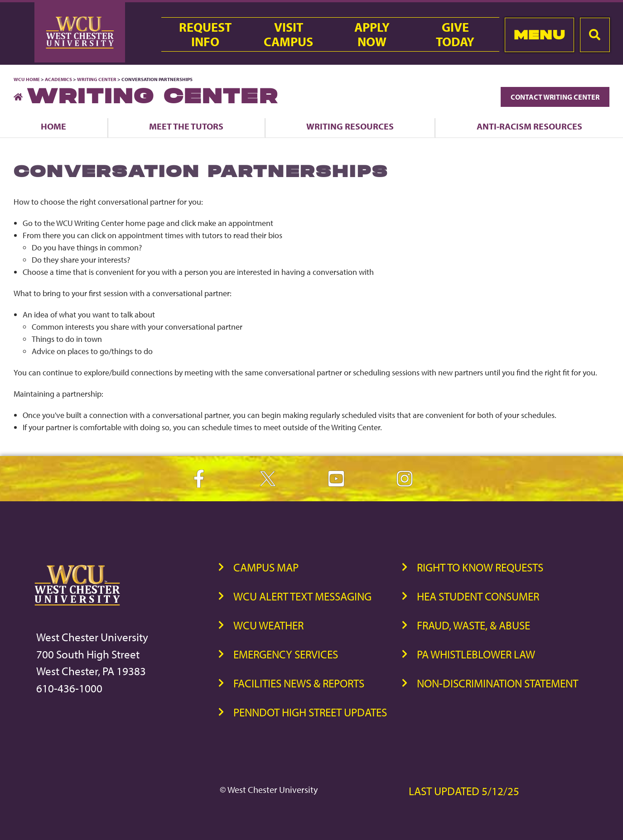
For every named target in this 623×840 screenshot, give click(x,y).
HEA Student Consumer (478, 596)
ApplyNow (372, 34)
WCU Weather (268, 625)
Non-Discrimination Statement (497, 683)
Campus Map (266, 567)
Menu (539, 35)
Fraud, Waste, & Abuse (473, 625)
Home (53, 126)
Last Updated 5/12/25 (464, 791)
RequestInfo (205, 34)
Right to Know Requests (480, 567)
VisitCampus (288, 34)
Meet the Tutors (186, 126)
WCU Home (27, 79)
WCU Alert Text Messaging (302, 596)
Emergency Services (286, 654)
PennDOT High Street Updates (310, 712)
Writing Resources (350, 126)
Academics (58, 79)
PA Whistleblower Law (476, 654)
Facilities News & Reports (299, 683)
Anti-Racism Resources (529, 126)
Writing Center (97, 79)
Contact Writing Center (555, 97)
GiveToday (455, 34)
